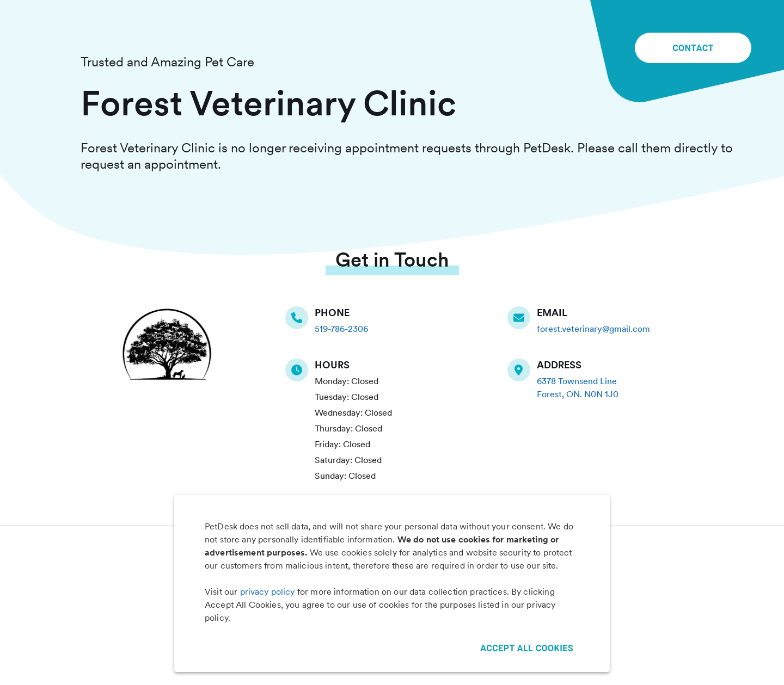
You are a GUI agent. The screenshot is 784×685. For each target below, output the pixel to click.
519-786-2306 (341, 329)
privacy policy (268, 592)
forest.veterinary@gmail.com (593, 329)
